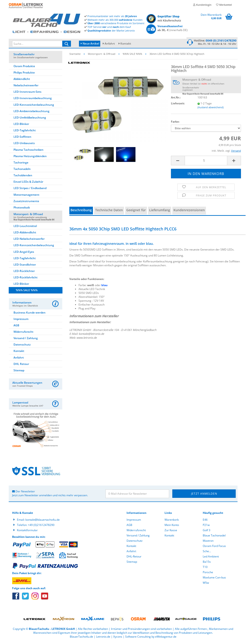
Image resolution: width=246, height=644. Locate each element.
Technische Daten (109, 212)
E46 (205, 521)
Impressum (21, 320)
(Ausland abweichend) (211, 109)
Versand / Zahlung (26, 339)
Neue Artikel (90, 44)
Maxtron (208, 542)
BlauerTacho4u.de (81, 638)
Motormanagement (26, 196)
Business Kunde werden (30, 314)
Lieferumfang (160, 212)
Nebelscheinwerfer (26, 87)
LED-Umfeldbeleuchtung (30, 119)
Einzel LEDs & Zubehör (28, 183)
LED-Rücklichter (24, 272)
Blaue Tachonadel (214, 537)
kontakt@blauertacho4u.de (43, 521)
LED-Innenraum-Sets (27, 93)
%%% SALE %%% (27, 292)
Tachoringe (21, 164)
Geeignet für (136, 212)
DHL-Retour (134, 558)
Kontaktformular (27, 532)
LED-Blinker (21, 125)
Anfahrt (110, 44)
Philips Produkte (24, 74)
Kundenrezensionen (189, 212)
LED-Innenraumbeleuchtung (33, 100)
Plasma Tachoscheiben (28, 151)
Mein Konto (172, 526)
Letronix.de (103, 638)
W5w (206, 584)
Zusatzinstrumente (26, 202)
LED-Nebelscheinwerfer (29, 240)
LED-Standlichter (25, 266)
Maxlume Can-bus (214, 579)
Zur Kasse (171, 532)
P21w (206, 526)
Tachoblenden (23, 177)
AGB (16, 327)
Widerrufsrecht (23, 333)
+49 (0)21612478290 (41, 526)
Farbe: (175, 123)
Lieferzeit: (178, 105)
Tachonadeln (22, 170)
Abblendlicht (22, 80)
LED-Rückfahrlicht (26, 279)
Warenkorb (172, 521)
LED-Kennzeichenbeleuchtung (34, 106)
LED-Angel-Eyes (24, 253)
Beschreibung (81, 212)
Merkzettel (224, 5)
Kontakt (126, 44)
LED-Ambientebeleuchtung (31, 112)
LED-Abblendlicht (25, 234)
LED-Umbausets (24, 145)
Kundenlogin (202, 5)
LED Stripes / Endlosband (30, 190)
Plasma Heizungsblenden (30, 157)
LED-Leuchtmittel (25, 227)
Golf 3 (207, 532)
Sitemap (19, 372)
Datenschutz (22, 346)
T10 (205, 568)
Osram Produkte (24, 67)
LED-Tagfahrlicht (25, 132)
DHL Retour (21, 365)
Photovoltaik (22, 209)
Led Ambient (211, 558)
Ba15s (207, 563)
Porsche (208, 574)
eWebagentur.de (166, 638)
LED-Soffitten (22, 138)
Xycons (118, 638)
